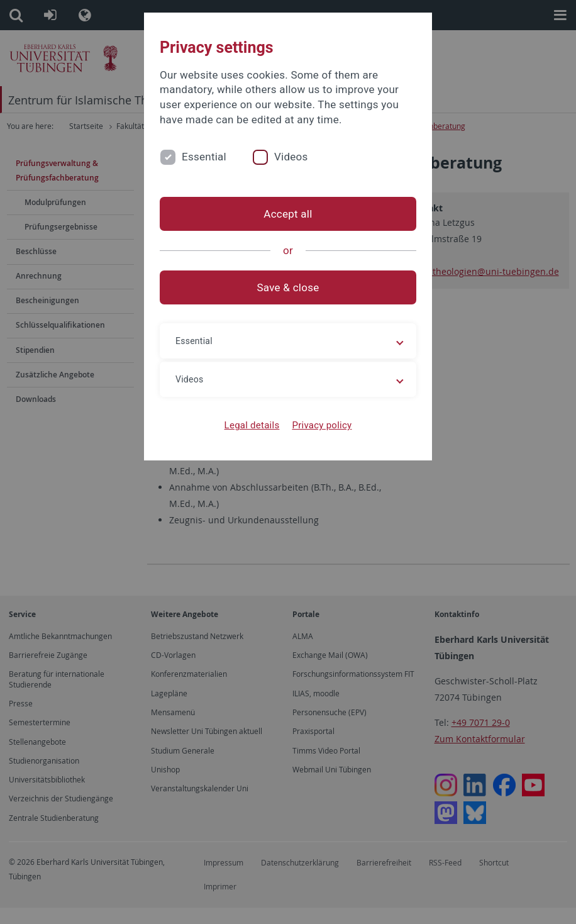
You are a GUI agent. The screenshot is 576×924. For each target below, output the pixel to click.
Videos (291, 157)
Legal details (252, 425)
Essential (204, 157)
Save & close (288, 287)
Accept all (288, 214)
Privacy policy (322, 425)
